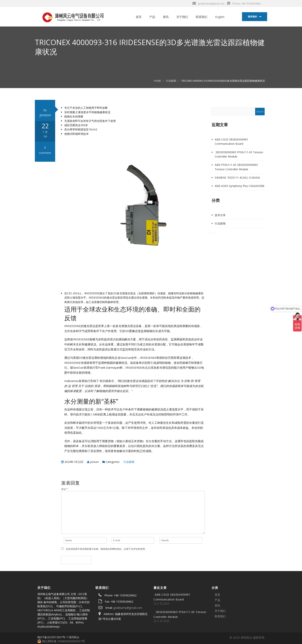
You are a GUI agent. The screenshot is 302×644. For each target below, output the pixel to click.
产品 (152, 17)
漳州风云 (74, 637)
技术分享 (220, 215)
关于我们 (182, 17)
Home (157, 81)
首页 (138, 17)
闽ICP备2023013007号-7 (53, 637)
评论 (64, 489)
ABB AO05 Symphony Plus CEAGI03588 (239, 186)
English (219, 17)
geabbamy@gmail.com (128, 608)
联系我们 (201, 17)
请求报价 (252, 17)
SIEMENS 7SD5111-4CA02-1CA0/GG (237, 178)
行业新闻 (171, 81)
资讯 (165, 17)
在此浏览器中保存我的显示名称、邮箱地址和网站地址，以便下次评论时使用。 (106, 549)
